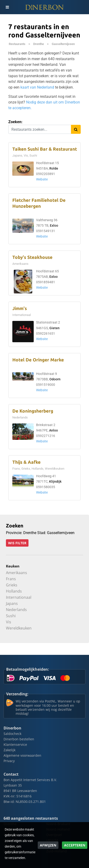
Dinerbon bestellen (19, 739)
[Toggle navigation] (7, 7)
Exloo (54, 226)
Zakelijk (9, 750)
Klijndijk (55, 482)
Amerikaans (16, 573)
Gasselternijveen (63, 44)
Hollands (14, 591)
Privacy (9, 761)
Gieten (54, 328)
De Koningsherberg (33, 411)
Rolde (54, 169)
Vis (9, 622)
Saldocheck (12, 734)
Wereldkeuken (19, 628)
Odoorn (55, 379)
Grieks (12, 585)
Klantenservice (15, 744)
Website (42, 179)
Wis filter (17, 543)
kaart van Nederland (37, 87)
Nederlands (16, 610)
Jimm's (20, 308)
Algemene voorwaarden (22, 755)
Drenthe (39, 44)
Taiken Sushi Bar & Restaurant (45, 149)
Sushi (11, 616)
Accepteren (75, 845)
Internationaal (19, 597)
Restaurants (17, 44)
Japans (12, 603)
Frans (11, 579)
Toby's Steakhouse (32, 257)
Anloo (54, 430)
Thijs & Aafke (26, 462)
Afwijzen (48, 845)
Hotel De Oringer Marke (38, 360)
